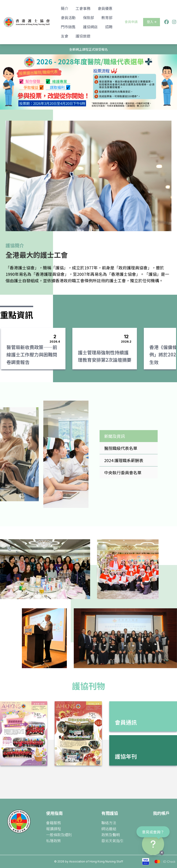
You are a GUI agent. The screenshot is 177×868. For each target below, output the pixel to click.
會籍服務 (53, 823)
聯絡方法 (109, 823)
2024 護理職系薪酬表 (124, 460)
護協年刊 (126, 756)
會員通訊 (126, 722)
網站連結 (109, 829)
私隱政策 (53, 841)
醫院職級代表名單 (121, 448)
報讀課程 (53, 829)
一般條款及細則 (59, 835)
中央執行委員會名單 (123, 472)
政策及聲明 (111, 835)
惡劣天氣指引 (112, 841)
